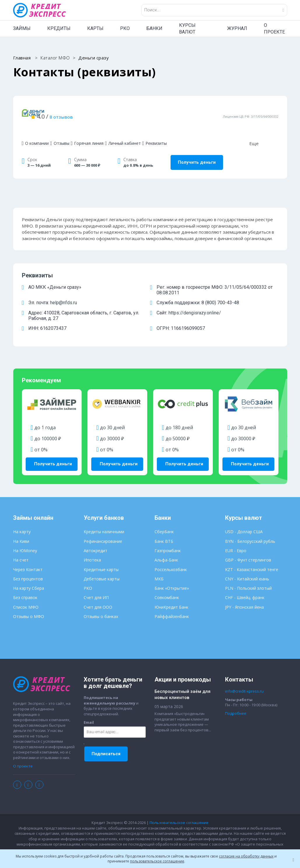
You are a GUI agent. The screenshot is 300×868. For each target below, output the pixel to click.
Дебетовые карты (102, 566)
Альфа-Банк (166, 548)
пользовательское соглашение (157, 861)
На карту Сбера (29, 576)
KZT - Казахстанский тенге (252, 557)
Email (89, 710)
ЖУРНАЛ (237, 28)
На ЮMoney (25, 538)
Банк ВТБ (164, 529)
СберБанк (164, 519)
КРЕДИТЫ (59, 28)
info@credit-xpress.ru (244, 679)
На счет (21, 548)
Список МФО (26, 595)
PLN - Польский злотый (248, 576)
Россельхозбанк (171, 557)
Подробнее (236, 701)
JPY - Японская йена (244, 595)
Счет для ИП (96, 585)
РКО (125, 28)
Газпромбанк (168, 538)
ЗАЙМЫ (22, 28)
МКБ (159, 566)
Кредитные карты (101, 557)
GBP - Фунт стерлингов (248, 548)
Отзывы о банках (101, 604)
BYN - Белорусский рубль (250, 529)
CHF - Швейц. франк (245, 585)
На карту (22, 519)
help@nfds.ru (64, 293)
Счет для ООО (98, 595)
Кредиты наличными (104, 519)
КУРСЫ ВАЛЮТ (187, 29)
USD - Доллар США (244, 519)
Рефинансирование (103, 529)
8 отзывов (131, 111)
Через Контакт (28, 557)
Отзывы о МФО (29, 604)
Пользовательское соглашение (179, 810)
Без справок (25, 585)
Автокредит (95, 538)
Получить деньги (197, 153)
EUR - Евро (236, 538)
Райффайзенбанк (172, 604)
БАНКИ (154, 28)
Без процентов (28, 566)
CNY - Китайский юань (247, 566)
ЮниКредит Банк (171, 595)
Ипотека (92, 548)
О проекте (23, 753)
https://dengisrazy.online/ (195, 303)
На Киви (21, 529)
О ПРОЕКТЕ (274, 29)
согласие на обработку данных (246, 856)
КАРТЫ (95, 28)
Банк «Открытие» (172, 576)
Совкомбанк (167, 585)
